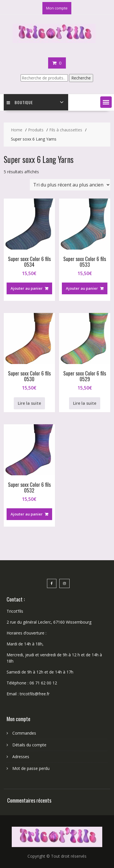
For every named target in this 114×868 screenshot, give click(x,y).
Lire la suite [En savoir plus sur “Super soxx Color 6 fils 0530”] (29, 403)
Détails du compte (29, 745)
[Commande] (70, 185)
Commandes (24, 733)
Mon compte (57, 8)
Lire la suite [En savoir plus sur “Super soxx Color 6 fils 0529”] (85, 403)
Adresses (21, 757)
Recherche (81, 78)
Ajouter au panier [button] (27, 288)
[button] (106, 102)
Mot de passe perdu (31, 768)
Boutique (20, 102)
